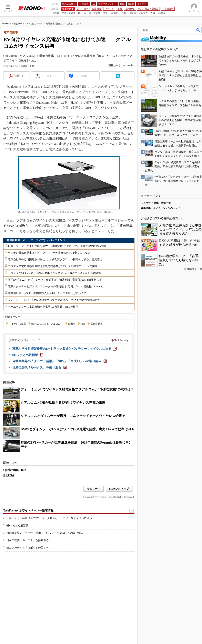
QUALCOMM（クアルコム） (47, 324)
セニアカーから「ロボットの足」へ (28, 548)
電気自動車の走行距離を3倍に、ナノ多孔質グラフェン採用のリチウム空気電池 (55, 259)
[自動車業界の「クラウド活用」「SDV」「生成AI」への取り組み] (59, 361)
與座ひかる (115, 65)
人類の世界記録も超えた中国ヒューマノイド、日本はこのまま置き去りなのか (180, 229)
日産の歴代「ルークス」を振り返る (28, 540)
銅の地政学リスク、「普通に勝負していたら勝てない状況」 (180, 260)
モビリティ (19, 24)
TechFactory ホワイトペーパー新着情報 (28, 511)
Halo (83, 324)
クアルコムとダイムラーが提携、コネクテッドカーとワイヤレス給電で (73, 416)
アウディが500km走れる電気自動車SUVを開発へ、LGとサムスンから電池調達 (54, 273)
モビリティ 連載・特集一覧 (156, 203)
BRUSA (9, 475)
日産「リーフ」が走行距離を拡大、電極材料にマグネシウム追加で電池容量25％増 (57, 246)
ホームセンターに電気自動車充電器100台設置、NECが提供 (43, 307)
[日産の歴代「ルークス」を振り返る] (39, 368)
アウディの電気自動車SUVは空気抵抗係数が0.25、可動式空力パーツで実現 (53, 266)
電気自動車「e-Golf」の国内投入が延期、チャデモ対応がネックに (47, 293)
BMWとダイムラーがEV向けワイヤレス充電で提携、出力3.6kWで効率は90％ (77, 429)
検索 (199, 30)
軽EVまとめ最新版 (17, 525)
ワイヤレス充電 (17, 324)
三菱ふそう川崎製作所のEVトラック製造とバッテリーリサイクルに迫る (49, 518)
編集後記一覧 (195, 269)
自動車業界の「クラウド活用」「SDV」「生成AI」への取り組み (45, 533)
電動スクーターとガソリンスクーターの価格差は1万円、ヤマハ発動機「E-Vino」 (56, 286)
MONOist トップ (119, 489)
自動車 (72, 324)
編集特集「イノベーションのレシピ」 (162, 208)
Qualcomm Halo (15, 470)
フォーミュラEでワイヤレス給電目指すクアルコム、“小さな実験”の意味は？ (54, 300)
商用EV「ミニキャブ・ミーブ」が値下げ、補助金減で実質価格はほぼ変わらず (55, 280)
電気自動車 (97, 324)
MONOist (7, 24)
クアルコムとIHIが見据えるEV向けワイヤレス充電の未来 (63, 403)
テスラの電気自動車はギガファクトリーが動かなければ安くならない (49, 253)
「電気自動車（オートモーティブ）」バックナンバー (36, 240)
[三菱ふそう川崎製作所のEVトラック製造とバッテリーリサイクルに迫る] (64, 349)
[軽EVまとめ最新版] (28, 355)
